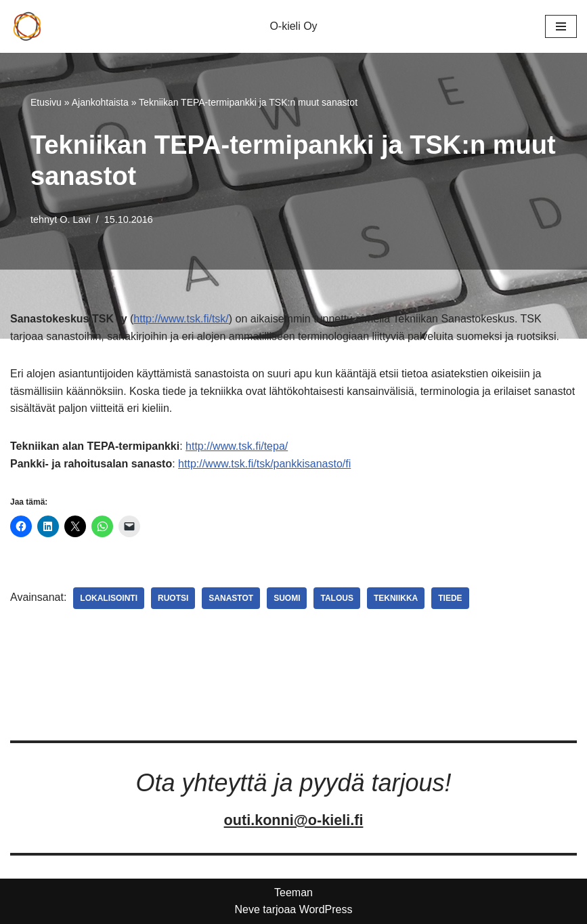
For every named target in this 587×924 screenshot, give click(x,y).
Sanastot (231, 598)
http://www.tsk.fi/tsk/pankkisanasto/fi (264, 464)
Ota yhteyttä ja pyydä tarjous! (293, 783)
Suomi (287, 598)
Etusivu (46, 102)
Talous (336, 598)
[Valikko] (561, 26)
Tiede (450, 598)
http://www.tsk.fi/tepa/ (237, 446)
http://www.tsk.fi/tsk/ (181, 319)
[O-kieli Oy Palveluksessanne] (27, 26)
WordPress (326, 909)
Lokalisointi (109, 598)
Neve (247, 909)
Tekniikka (396, 598)
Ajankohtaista (100, 102)
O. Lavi (75, 219)
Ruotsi (173, 598)
